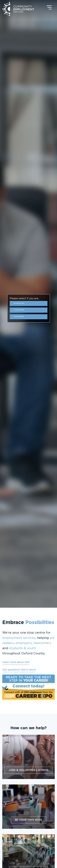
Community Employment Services (18, 9)
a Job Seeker (19, 310)
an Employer (19, 303)
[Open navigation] (49, 7)
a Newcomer (19, 317)
